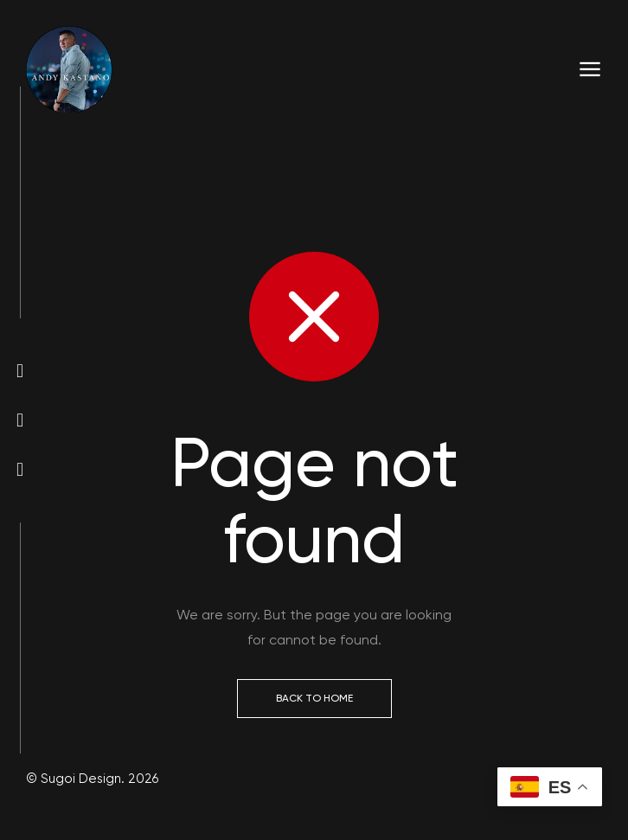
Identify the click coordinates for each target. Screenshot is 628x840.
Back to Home (314, 698)
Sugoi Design (79, 779)
